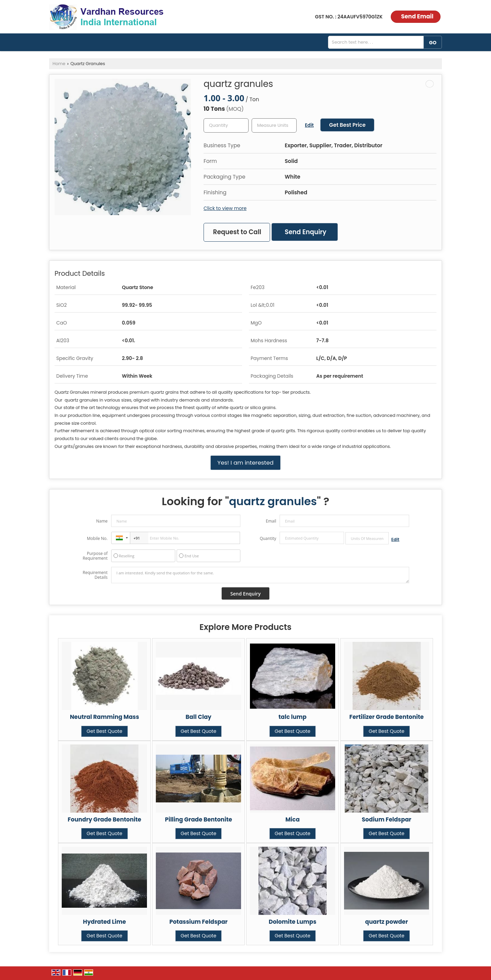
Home (59, 64)
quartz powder (387, 922)
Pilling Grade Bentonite (199, 819)
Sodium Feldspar (386, 819)
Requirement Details (95, 575)
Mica (293, 819)
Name (102, 521)
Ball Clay (198, 717)
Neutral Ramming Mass (105, 717)
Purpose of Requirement (95, 556)
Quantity (268, 538)
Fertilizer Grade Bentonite (387, 717)
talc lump (293, 717)
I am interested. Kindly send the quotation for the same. (260, 575)
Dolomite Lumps (293, 922)
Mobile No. (97, 538)
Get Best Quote (105, 731)
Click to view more (225, 208)
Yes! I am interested (246, 463)
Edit (309, 125)
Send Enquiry (306, 232)
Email (271, 521)
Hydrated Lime (104, 922)
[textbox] (274, 125)
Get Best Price (347, 125)
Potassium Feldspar (199, 922)
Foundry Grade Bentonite (105, 819)
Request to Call (237, 232)
